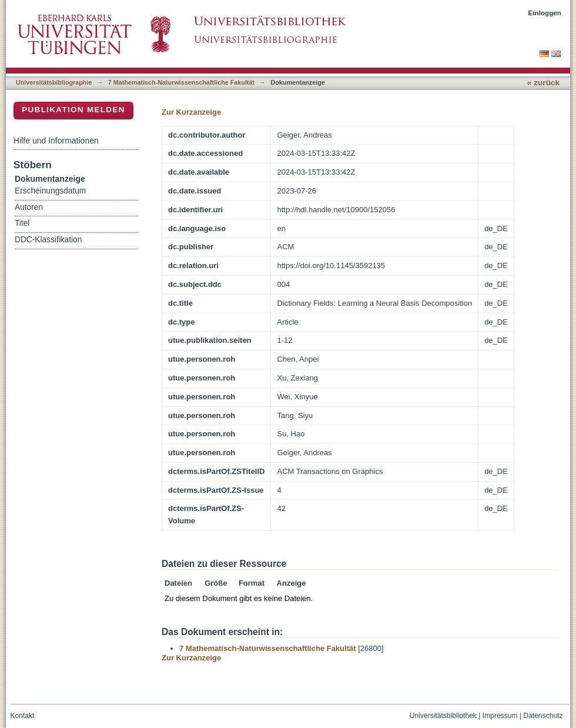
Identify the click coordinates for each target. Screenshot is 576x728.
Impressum (500, 716)
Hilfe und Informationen (56, 141)
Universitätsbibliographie (54, 82)
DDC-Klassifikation (48, 240)
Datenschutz (543, 716)
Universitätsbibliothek (443, 716)
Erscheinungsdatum (50, 191)
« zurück (543, 83)
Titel (22, 223)
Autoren (29, 207)
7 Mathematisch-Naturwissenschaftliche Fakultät (181, 82)
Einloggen (545, 13)
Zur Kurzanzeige (191, 112)
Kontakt (23, 716)
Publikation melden (73, 110)
